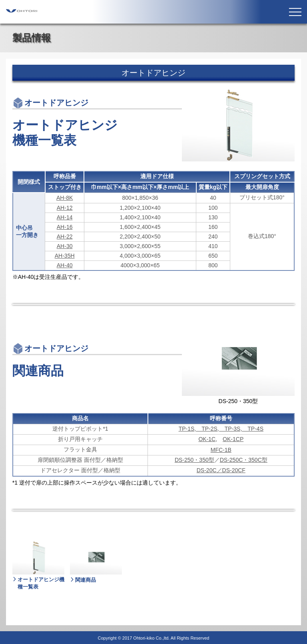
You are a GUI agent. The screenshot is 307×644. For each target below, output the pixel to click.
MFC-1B (221, 450)
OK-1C (207, 439)
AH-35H (65, 256)
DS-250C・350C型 (244, 460)
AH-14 (65, 217)
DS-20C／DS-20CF (221, 470)
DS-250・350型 (194, 460)
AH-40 (65, 265)
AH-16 (65, 227)
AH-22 (65, 237)
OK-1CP (233, 439)
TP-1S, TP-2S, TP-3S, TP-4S (221, 429)
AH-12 (65, 208)
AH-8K (65, 198)
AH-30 (65, 246)
